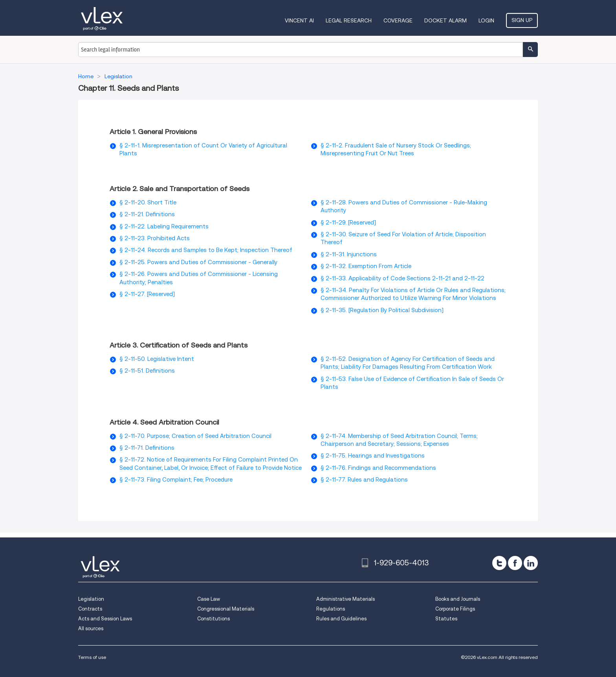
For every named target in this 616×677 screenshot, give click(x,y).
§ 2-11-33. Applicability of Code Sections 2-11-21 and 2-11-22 (402, 278)
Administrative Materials (346, 599)
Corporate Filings (455, 609)
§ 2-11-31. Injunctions (349, 254)
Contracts (90, 609)
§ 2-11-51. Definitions (147, 371)
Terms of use (92, 657)
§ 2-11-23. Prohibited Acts (155, 238)
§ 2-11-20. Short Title (148, 202)
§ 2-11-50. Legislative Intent (157, 359)
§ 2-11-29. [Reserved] (348, 223)
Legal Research (349, 20)
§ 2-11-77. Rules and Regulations (364, 480)
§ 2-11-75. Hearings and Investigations (373, 456)
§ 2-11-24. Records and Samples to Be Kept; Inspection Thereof (206, 250)
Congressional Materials (226, 609)
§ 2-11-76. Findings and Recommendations (378, 468)
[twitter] (499, 563)
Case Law (209, 599)
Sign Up (522, 20)
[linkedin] (531, 563)
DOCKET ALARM (445, 20)
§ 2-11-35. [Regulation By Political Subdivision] (382, 310)
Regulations (331, 609)
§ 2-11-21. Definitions (147, 214)
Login (486, 20)
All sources (91, 628)
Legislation (91, 599)
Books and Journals (458, 599)
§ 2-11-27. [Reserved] (147, 294)
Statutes (446, 619)
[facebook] (515, 563)
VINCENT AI (299, 20)
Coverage (398, 20)
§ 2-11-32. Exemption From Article (366, 266)
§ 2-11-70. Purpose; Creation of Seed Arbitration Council (195, 436)
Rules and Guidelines (341, 619)
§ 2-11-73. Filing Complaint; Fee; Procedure (176, 480)
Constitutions (214, 619)
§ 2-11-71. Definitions (147, 448)
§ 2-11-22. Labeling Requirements (164, 226)
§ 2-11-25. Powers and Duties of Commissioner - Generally (198, 262)
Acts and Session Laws (105, 619)
